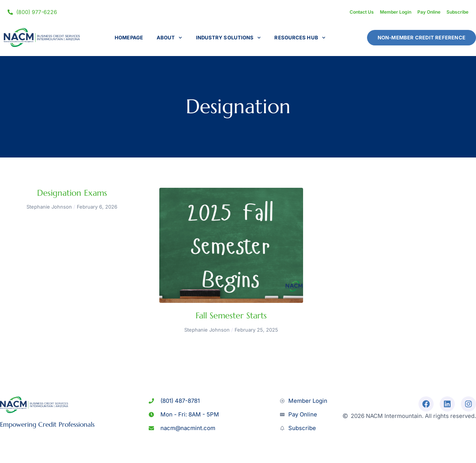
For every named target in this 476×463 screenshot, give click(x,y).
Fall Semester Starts (231, 316)
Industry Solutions (229, 38)
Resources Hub (300, 38)
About (170, 38)
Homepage (129, 37)
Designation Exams (72, 193)
